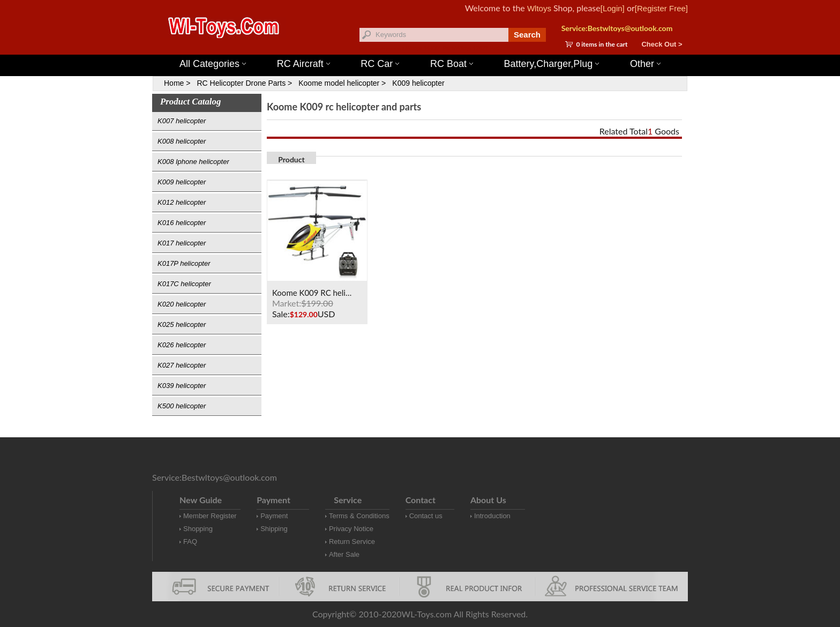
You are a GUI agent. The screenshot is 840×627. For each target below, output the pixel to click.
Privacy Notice (351, 529)
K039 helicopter (182, 386)
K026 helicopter (182, 345)
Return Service (352, 542)
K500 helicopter (182, 406)
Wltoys (539, 8)
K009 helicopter (418, 83)
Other (645, 64)
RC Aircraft (303, 64)
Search (527, 35)
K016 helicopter (182, 223)
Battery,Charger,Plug (552, 64)
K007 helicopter (182, 121)
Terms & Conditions (359, 516)
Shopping (198, 529)
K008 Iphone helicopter (193, 162)
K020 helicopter (182, 304)
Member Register (210, 516)
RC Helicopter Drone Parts (241, 83)
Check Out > (662, 44)
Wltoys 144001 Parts (431, 48)
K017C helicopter (184, 284)
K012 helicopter (182, 202)
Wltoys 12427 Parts (479, 48)
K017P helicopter (184, 263)
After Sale (344, 554)
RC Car (380, 64)
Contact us (426, 516)
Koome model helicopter (339, 83)
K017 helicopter (182, 243)
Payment (274, 516)
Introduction (492, 516)
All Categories (213, 64)
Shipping (274, 529)
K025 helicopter (182, 324)
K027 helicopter (182, 365)
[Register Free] (661, 8)
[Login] (613, 8)
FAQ (190, 542)
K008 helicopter (182, 141)
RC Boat (452, 64)
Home (174, 83)
